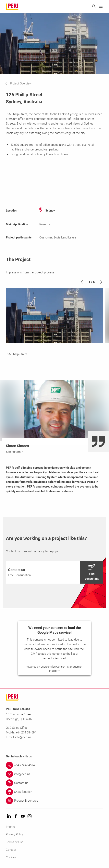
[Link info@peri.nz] (54, 774)
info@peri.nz (23, 737)
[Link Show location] (54, 792)
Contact (11, 850)
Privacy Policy (15, 834)
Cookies (11, 857)
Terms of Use (15, 842)
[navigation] (21, 83)
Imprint (10, 827)
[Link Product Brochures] (54, 801)
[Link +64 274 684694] (54, 765)
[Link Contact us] (54, 783)
